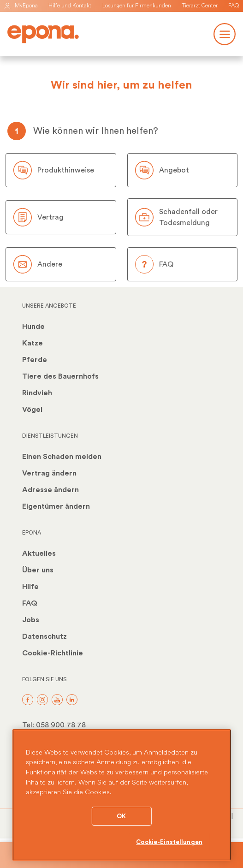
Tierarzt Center (200, 6)
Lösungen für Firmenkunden (137, 6)
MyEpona (21, 6)
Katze (33, 343)
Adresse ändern (50, 490)
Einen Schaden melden (62, 457)
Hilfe (30, 587)
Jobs (31, 620)
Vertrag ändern (49, 473)
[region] (121, 795)
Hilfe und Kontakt (70, 6)
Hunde (33, 327)
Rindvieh (37, 393)
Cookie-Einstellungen (169, 842)
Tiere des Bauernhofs (60, 376)
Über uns (38, 570)
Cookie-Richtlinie (53, 653)
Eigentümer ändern (56, 506)
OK (121, 816)
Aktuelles (39, 553)
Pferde (35, 360)
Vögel (32, 410)
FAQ (234, 6)
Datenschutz (44, 636)
